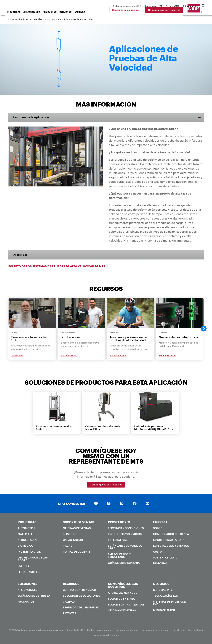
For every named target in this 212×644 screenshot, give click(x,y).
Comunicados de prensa (171, 534)
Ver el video (17, 356)
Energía (24, 566)
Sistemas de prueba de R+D (169, 603)
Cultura (159, 552)
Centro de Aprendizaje (80, 590)
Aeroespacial (28, 540)
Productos (73, 12)
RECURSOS (71, 584)
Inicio (11, 19)
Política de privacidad (99, 630)
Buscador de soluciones (147, 10)
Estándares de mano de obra (125, 547)
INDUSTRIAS (27, 522)
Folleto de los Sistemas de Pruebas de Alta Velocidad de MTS (59, 266)
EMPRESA (160, 522)
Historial (160, 563)
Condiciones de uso (127, 630)
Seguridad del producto (81, 607)
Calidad (69, 602)
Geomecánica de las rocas (33, 559)
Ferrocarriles (29, 572)
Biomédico (26, 546)
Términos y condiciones (126, 528)
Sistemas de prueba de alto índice (54, 428)
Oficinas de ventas (77, 528)
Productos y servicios (125, 534)
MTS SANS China (164, 610)
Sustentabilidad (165, 557)
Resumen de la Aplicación (31, 117)
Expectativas (118, 540)
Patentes (69, 613)
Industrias (37, 12)
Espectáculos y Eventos (171, 546)
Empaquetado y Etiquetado (119, 556)
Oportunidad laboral (170, 540)
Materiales (26, 534)
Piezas (68, 546)
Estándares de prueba (34, 596)
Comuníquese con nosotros (185, 10)
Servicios (89, 12)
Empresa (103, 12)
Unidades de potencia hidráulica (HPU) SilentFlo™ (154, 428)
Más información (69, 356)
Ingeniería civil (29, 552)
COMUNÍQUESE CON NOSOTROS (123, 585)
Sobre (158, 528)
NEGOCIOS (161, 584)
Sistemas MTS (163, 590)
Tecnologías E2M (166, 596)
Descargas (20, 255)
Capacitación (73, 540)
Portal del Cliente (77, 552)
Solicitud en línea (121, 599)
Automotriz (26, 528)
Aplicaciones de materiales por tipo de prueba (39, 19)
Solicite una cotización (126, 604)
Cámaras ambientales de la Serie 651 (103, 428)
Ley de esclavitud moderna (188, 630)
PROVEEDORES (119, 522)
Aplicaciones (55, 12)
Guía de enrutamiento (124, 563)
